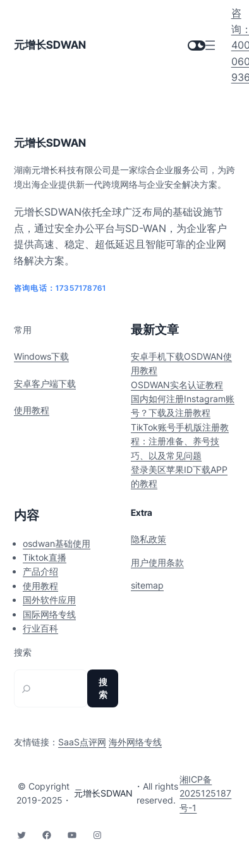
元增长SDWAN (50, 45)
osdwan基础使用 (57, 543)
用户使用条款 (157, 562)
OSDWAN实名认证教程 (177, 385)
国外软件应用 (49, 600)
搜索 (23, 652)
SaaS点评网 (82, 742)
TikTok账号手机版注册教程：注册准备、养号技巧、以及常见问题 (180, 441)
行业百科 (40, 628)
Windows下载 (41, 356)
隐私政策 (149, 539)
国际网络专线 (49, 614)
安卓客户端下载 (45, 383)
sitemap (147, 585)
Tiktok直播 (45, 557)
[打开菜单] (210, 45)
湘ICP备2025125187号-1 (205, 793)
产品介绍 (40, 571)
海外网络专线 (135, 742)
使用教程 (32, 410)
